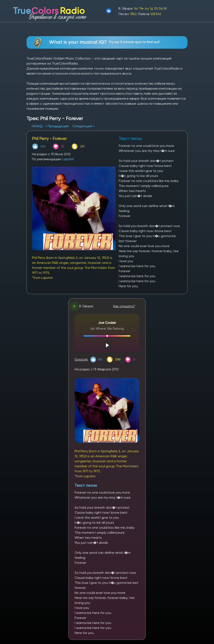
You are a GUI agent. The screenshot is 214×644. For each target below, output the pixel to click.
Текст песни (86, 485)
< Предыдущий (57, 126)
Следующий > (83, 126)
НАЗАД (38, 126)
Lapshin (68, 159)
